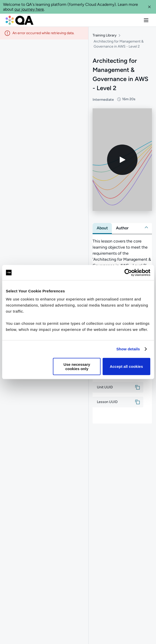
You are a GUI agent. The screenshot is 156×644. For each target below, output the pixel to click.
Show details (128, 349)
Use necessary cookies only (77, 366)
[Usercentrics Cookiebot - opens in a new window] (128, 273)
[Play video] (122, 160)
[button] (149, 7)
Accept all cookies (126, 366)
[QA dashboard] (20, 20)
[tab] (102, 228)
